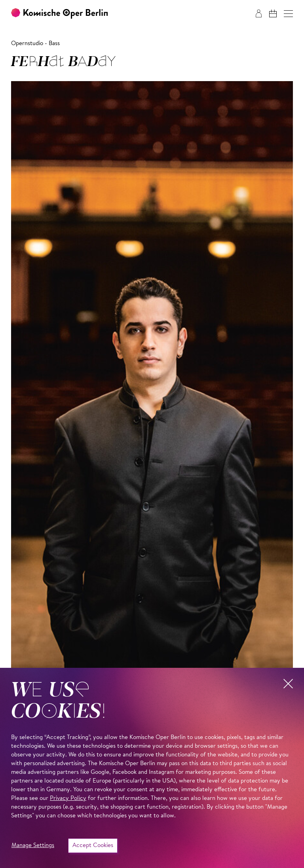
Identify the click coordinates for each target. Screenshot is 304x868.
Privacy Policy (68, 799)
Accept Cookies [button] (93, 846)
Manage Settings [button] (33, 846)
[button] (288, 14)
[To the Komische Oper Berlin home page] (59, 14)
